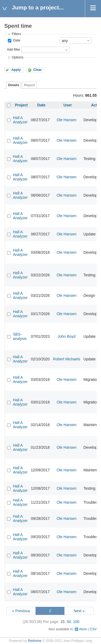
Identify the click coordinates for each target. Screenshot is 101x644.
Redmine (34, 641)
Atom (83, 629)
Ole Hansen (67, 120)
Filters (16, 34)
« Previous (21, 611)
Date (16, 40)
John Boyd (67, 336)
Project (21, 105)
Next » (79, 611)
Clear (37, 70)
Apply (16, 70)
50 (69, 622)
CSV (93, 629)
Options (17, 57)
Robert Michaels (67, 359)
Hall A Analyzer (20, 120)
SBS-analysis (20, 336)
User (68, 105)
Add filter (13, 50)
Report (29, 85)
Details (14, 85)
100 (76, 622)
